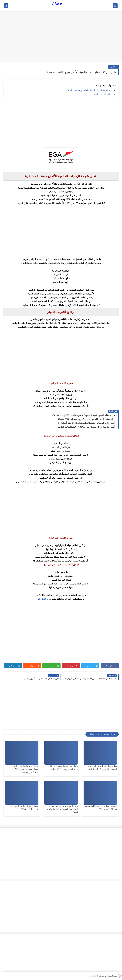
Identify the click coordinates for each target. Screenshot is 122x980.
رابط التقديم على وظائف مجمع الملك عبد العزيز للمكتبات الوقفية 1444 (62, 809)
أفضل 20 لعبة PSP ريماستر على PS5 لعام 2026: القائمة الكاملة (86, 427)
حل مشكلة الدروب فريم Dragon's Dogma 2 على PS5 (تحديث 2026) (84, 415)
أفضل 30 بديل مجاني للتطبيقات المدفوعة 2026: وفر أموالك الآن (86, 423)
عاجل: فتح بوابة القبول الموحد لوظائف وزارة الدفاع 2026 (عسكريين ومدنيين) (25, 769)
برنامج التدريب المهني (102, 94)
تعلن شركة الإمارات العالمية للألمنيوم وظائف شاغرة (90, 90)
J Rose (57, 4)
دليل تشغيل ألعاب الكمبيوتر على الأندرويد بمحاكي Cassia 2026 (87, 419)
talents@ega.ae (45, 599)
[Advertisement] (61, 37)
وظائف (113, 67)
